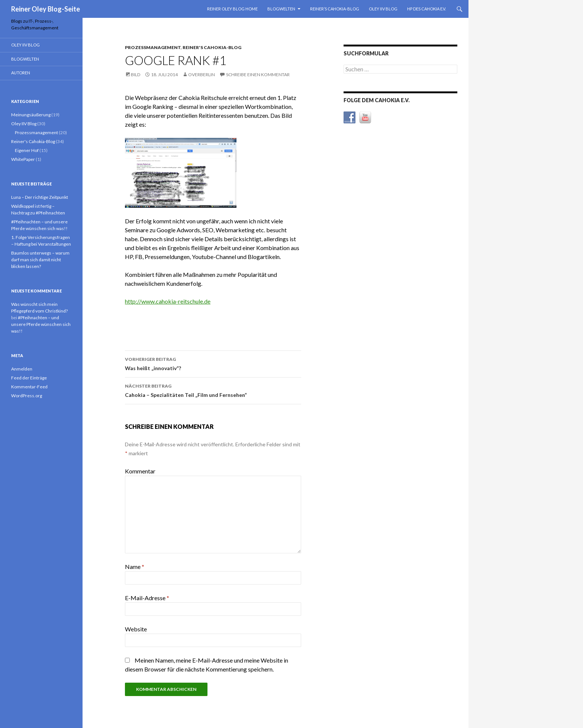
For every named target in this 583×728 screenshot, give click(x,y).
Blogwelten (281, 9)
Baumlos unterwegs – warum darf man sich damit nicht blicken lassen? (40, 260)
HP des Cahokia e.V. (426, 9)
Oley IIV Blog (383, 9)
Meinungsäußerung (31, 115)
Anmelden (22, 369)
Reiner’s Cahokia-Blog (335, 9)
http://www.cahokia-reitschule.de (168, 301)
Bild (136, 75)
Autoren (21, 73)
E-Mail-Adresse (147, 598)
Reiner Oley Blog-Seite (46, 9)
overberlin (202, 75)
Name (135, 567)
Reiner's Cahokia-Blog (212, 47)
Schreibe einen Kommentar (258, 75)
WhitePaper (23, 159)
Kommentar (140, 471)
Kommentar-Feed (29, 387)
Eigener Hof (27, 150)
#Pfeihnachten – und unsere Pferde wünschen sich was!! (41, 324)
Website (136, 629)
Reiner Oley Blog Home (232, 9)
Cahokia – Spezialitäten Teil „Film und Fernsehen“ (213, 390)
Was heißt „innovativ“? (213, 363)
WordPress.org (27, 396)
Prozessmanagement (153, 47)
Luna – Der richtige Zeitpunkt (40, 197)
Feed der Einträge (29, 378)
